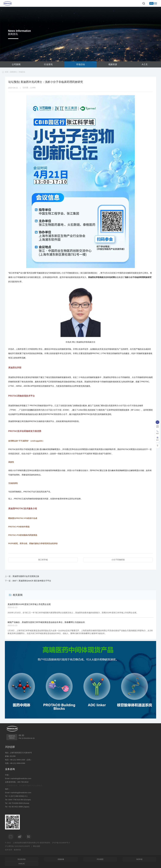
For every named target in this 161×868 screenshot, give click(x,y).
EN (151, 3)
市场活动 (80, 64)
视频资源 (113, 64)
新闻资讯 (13, 72)
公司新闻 (16, 64)
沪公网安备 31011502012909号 (17, 846)
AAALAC (22, 864)
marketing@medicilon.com (21, 778)
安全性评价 (22, 859)
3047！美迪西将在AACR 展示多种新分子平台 (32, 581)
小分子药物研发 (118, 560)
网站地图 (37, 846)
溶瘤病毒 (61, 859)
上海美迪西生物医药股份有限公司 (26, 843)
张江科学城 (43, 560)
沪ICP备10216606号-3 (61, 843)
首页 (7, 72)
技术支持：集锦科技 (13, 850)
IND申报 (139, 859)
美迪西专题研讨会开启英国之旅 (26, 576)
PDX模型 (100, 859)
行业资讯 (48, 64)
